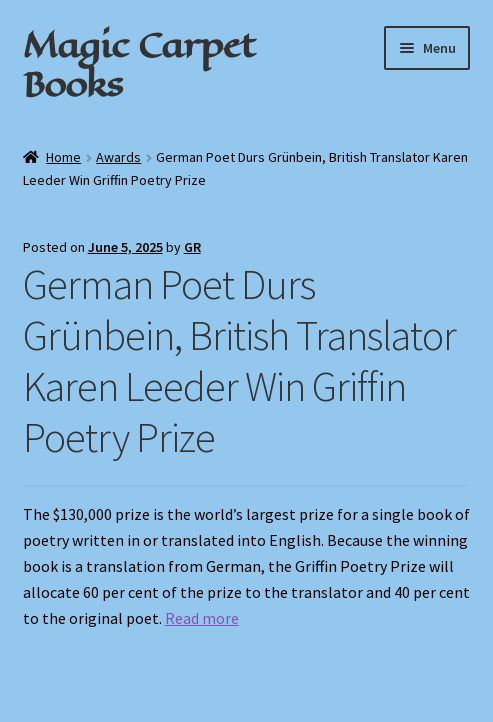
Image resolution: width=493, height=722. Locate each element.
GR (192, 247)
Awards (118, 157)
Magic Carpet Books (139, 64)
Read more (202, 618)
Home (63, 157)
